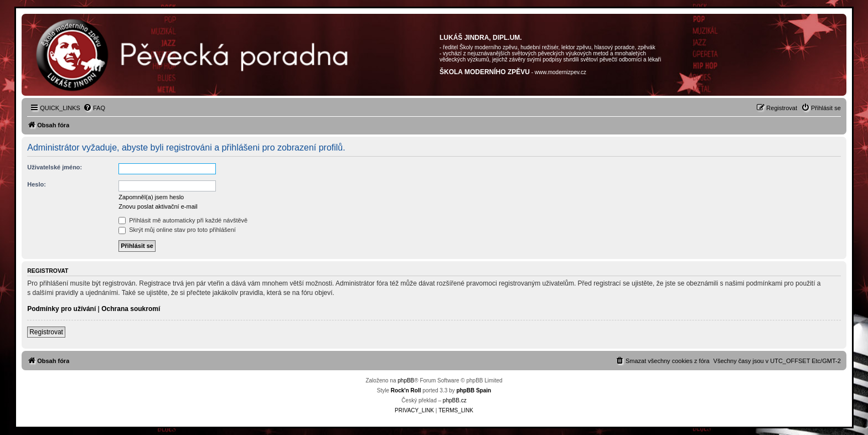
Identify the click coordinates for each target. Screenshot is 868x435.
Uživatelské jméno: (55, 167)
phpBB (406, 380)
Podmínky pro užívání (61, 309)
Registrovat (46, 332)
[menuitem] (94, 108)
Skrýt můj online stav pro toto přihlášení (177, 230)
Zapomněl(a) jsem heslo (151, 197)
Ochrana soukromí (131, 309)
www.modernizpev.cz (560, 72)
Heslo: (37, 184)
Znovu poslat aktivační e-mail (158, 206)
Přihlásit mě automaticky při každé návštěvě (183, 220)
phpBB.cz (455, 400)
